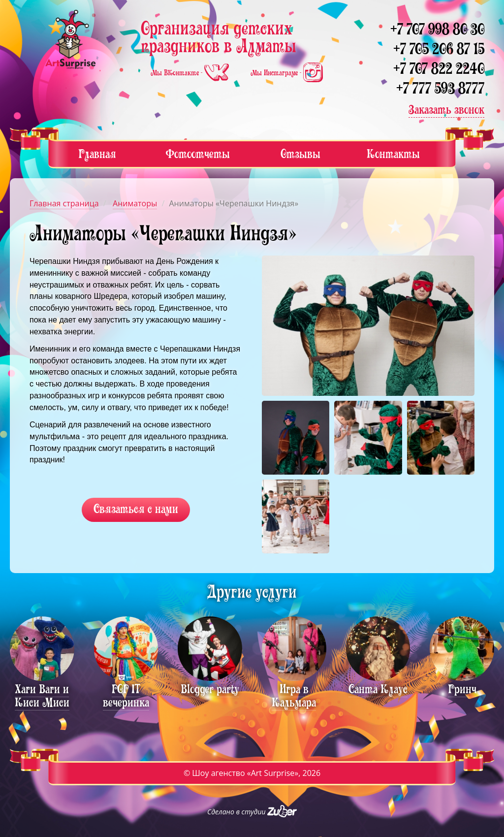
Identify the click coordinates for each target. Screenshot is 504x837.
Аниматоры (135, 203)
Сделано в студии (252, 812)
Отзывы (300, 154)
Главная (97, 154)
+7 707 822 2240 (439, 69)
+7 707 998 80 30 (437, 29)
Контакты (393, 154)
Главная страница (64, 203)
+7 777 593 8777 (440, 88)
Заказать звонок (446, 110)
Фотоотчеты (198, 154)
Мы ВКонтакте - (191, 73)
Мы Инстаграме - (287, 73)
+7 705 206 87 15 (439, 49)
